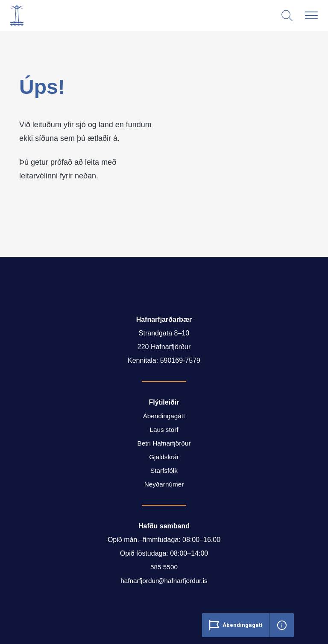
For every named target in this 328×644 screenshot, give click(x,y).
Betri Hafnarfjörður (164, 443)
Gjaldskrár (164, 457)
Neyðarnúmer (164, 484)
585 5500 (164, 567)
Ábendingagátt (164, 416)
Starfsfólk (164, 471)
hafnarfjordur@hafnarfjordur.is (164, 581)
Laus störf (164, 430)
